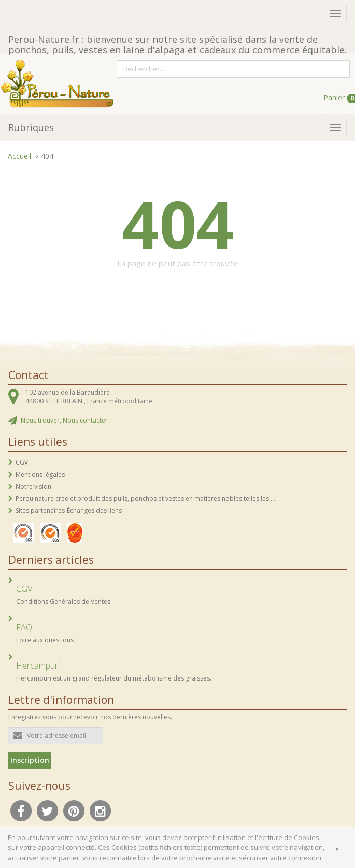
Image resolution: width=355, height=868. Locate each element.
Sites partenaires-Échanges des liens (69, 510)
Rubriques (31, 127)
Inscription (30, 760)
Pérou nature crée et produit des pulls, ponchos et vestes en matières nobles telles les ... (145, 498)
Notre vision (33, 487)
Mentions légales (40, 475)
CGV (22, 462)
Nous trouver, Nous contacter (64, 420)
